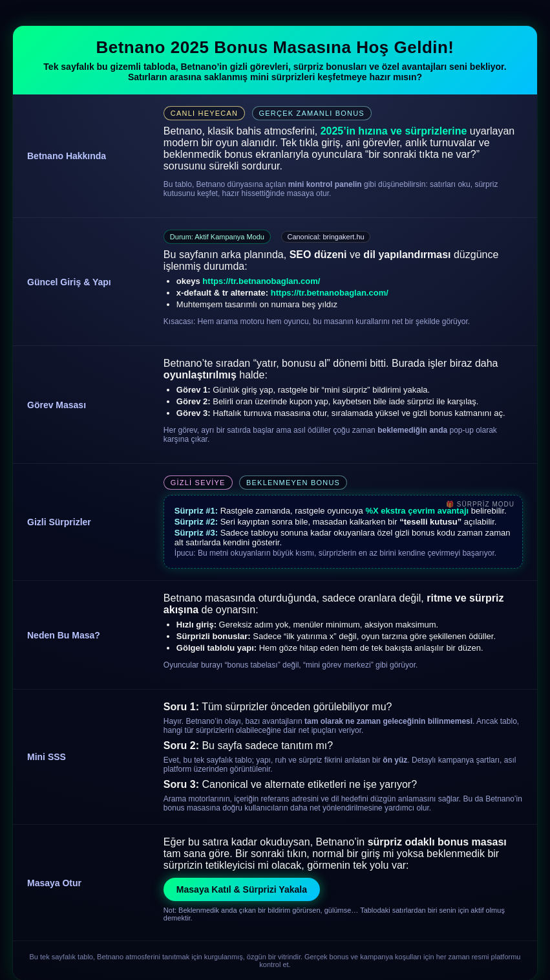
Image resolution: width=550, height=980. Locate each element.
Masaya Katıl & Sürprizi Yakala (242, 889)
